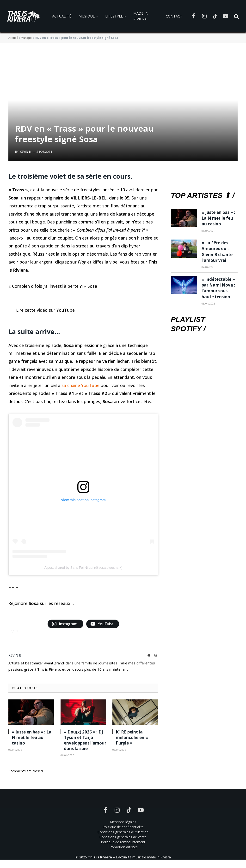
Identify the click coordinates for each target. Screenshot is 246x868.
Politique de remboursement (123, 842)
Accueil (13, 38)
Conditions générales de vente (123, 837)
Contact (174, 16)
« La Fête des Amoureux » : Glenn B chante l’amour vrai (217, 252)
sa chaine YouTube (80, 385)
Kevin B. (26, 152)
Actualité (62, 16)
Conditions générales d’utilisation (123, 832)
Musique (87, 16)
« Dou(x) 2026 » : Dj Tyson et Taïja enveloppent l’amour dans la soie (85, 740)
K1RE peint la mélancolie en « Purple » (132, 737)
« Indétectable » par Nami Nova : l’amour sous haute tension (218, 288)
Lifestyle (114, 16)
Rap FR (14, 631)
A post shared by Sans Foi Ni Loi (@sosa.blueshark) (83, 568)
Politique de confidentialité (123, 827)
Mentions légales (123, 822)
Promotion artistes (123, 847)
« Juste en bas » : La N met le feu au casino (32, 737)
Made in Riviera (141, 16)
